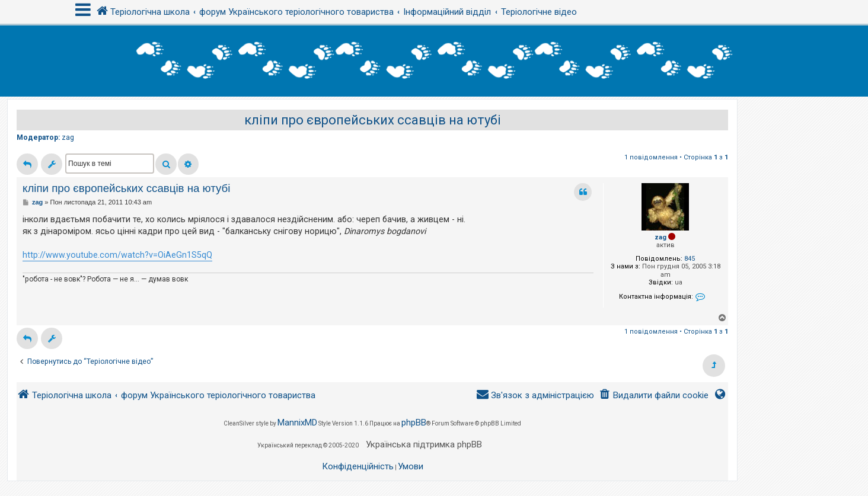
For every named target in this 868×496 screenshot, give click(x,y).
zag (68, 137)
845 (690, 259)
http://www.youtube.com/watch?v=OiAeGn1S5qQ (117, 255)
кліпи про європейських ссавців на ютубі (373, 120)
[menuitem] (654, 396)
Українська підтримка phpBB (424, 444)
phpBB (414, 423)
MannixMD (297, 423)
